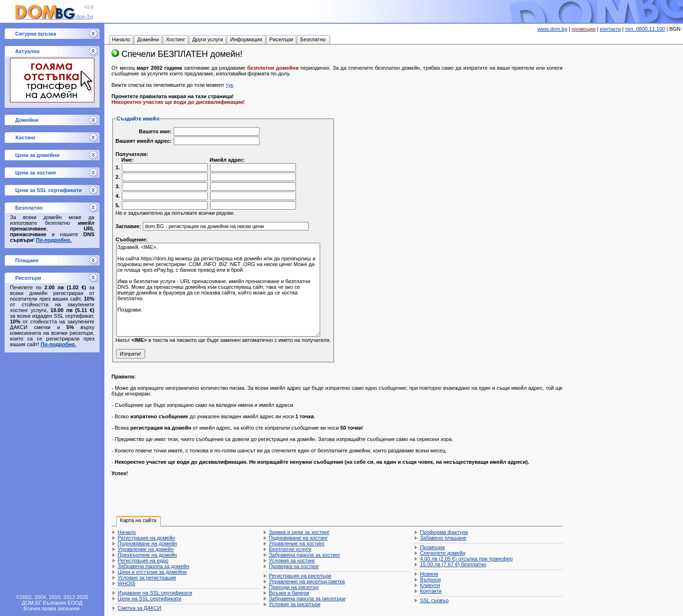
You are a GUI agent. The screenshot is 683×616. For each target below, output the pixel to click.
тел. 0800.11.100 (645, 29)
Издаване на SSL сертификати (155, 593)
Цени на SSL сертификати (149, 598)
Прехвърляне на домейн (147, 555)
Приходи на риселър (294, 587)
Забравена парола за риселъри (307, 598)
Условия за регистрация (147, 578)
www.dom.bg (552, 29)
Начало (127, 532)
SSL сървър (434, 600)
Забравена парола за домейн (153, 566)
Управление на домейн (146, 549)
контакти (610, 29)
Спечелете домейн (443, 553)
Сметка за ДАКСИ (139, 608)
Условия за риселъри (295, 604)
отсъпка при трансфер (466, 559)
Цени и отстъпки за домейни (152, 572)
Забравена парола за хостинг (305, 555)
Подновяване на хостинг (299, 538)
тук (229, 85)
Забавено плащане (443, 538)
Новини (429, 574)
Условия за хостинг (292, 561)
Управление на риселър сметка (307, 581)
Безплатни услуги (290, 549)
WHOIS (126, 583)
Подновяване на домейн (147, 543)
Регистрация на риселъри (300, 576)
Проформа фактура (444, 532)
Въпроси (430, 579)
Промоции (432, 547)
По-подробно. (54, 240)
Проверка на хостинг (294, 566)
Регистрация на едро (143, 561)
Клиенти (430, 585)
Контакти (431, 591)
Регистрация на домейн (146, 538)
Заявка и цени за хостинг (299, 532)
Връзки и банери (289, 593)
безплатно (453, 564)
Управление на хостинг (297, 543)
